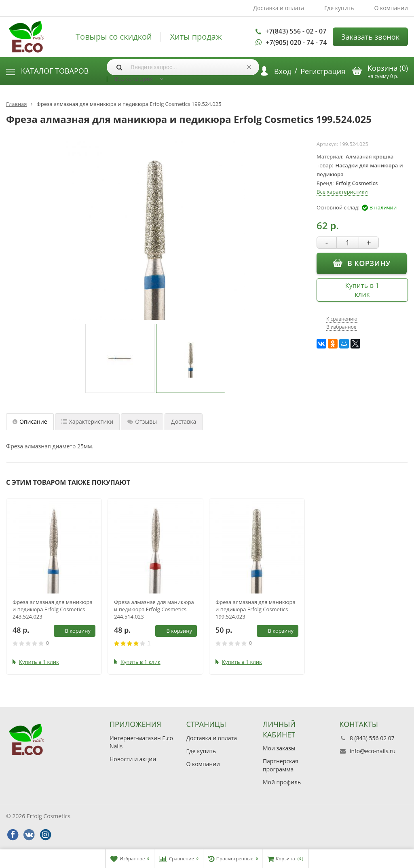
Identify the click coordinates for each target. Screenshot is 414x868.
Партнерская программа (281, 765)
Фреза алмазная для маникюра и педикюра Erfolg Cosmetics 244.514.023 (154, 609)
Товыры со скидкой (114, 37)
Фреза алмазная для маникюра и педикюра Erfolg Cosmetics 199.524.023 (256, 609)
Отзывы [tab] (142, 421)
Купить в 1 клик (362, 290)
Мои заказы (279, 748)
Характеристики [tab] (88, 421)
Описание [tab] (30, 421)
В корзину (362, 263)
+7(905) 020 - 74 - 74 (296, 42)
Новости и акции (133, 759)
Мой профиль (282, 782)
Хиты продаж (196, 37)
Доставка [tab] (184, 421)
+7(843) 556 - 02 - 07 (296, 31)
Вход (283, 71)
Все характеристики (342, 192)
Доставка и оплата (279, 8)
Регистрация (323, 71)
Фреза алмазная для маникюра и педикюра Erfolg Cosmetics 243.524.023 (53, 609)
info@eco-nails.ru (373, 751)
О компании (391, 8)
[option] (120, 358)
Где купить (339, 8)
